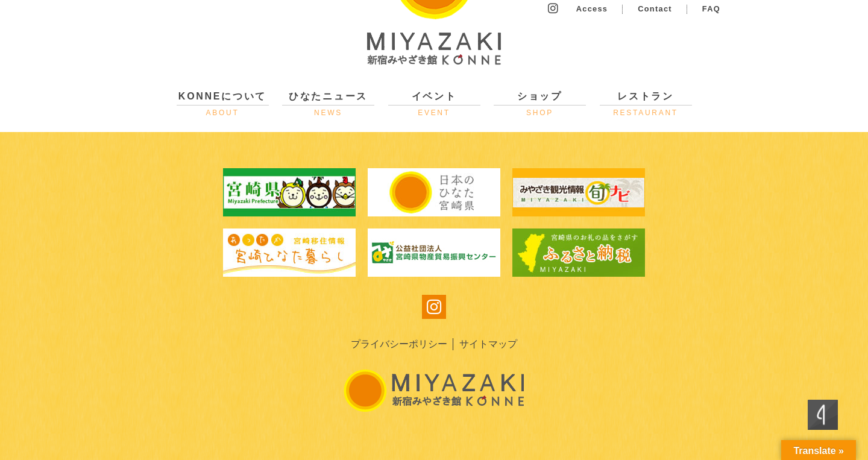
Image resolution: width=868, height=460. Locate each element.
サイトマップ (488, 344)
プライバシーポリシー (399, 344)
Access (592, 9)
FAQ (711, 9)
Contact (655, 9)
